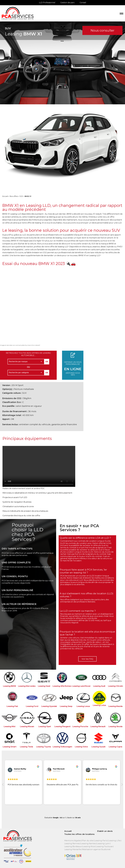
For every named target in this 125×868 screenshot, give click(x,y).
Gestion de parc (67, 3)
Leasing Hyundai (49, 706)
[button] (122, 785)
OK (47, 362)
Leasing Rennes (72, 844)
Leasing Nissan (27, 727)
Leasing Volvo (81, 747)
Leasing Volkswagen (62, 747)
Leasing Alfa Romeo (62, 686)
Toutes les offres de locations (79, 834)
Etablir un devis (105, 831)
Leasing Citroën (116, 686)
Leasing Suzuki (98, 747)
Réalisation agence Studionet (96, 849)
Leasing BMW (10, 686)
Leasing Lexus (83, 706)
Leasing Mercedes (27, 686)
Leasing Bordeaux (73, 846)
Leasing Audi (99, 686)
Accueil (5, 196)
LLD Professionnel (47, 3)
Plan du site (88, 841)
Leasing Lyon (103, 844)
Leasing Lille (114, 841)
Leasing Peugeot (62, 727)
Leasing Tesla (26, 747)
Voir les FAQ (87, 659)
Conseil (83, 3)
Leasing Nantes (88, 844)
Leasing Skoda (115, 727)
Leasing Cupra (115, 747)
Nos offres (14, 196)
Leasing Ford (32, 706)
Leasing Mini (10, 727)
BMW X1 (28, 196)
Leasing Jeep (66, 706)
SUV (21, 196)
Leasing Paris (101, 841)
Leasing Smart (10, 747)
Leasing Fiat (12, 706)
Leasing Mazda (115, 706)
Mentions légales (73, 841)
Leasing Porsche (80, 727)
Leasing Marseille (73, 849)
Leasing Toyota (44, 747)
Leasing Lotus (99, 705)
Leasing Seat (44, 686)
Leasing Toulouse (104, 846)
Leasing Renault (98, 727)
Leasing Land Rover (81, 686)
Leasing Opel (45, 727)
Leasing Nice (89, 846)
